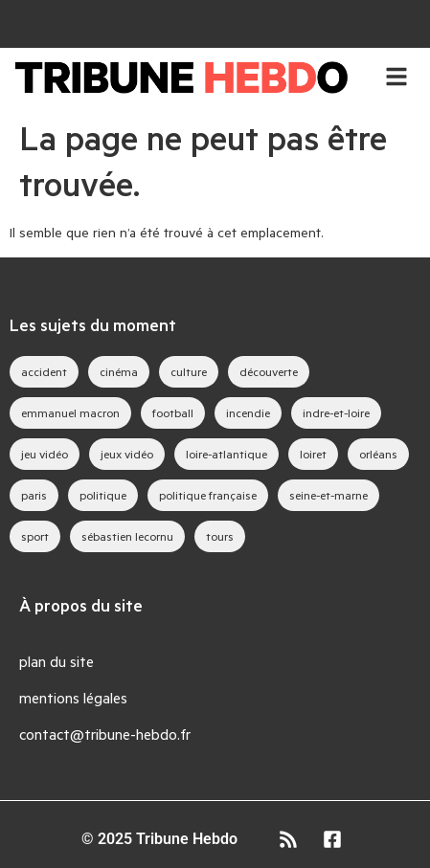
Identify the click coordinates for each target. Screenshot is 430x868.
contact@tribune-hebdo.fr (105, 734)
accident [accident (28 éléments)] (44, 371)
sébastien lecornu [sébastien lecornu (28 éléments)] (127, 536)
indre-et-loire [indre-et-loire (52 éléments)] (336, 412)
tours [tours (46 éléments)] (220, 536)
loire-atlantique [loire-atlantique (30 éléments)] (226, 454)
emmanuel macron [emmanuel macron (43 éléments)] (70, 412)
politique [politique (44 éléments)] (103, 495)
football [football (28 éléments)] (173, 412)
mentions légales (73, 697)
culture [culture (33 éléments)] (189, 371)
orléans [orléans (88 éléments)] (378, 454)
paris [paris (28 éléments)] (34, 495)
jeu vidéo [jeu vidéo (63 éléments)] (45, 454)
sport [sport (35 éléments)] (35, 536)
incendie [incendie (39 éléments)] (248, 412)
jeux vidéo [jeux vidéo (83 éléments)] (127, 454)
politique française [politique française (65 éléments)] (208, 495)
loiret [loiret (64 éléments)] (313, 454)
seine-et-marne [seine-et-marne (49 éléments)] (328, 495)
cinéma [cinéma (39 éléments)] (119, 371)
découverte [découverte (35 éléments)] (269, 371)
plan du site (57, 661)
